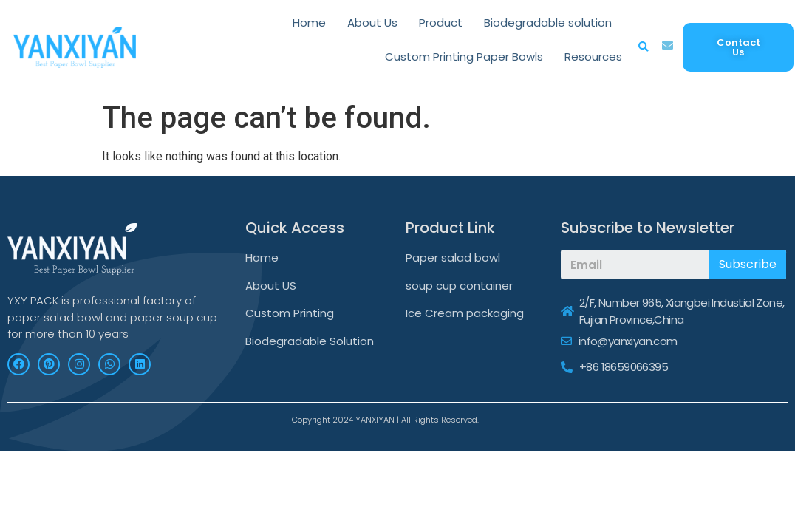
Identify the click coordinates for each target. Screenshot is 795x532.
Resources (593, 57)
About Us (372, 23)
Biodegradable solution (548, 23)
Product (441, 23)
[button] (738, 47)
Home (309, 23)
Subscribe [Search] (748, 264)
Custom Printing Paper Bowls (464, 57)
